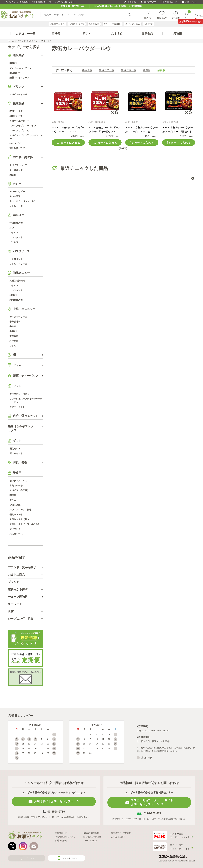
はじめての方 (150, 2)
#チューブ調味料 (112, 24)
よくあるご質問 (118, 837)
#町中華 (149, 24)
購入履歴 (176, 18)
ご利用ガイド (171, 2)
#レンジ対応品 (133, 24)
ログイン (148, 18)
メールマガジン (90, 841)
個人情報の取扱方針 (92, 837)
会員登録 (132, 2)
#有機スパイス (77, 24)
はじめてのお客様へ (92, 833)
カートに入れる (71, 143)
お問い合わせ (191, 2)
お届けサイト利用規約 (121, 833)
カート (187, 15)
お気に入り (162, 18)
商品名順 (87, 70)
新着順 (147, 70)
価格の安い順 (106, 70)
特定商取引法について (65, 837)
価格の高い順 (128, 70)
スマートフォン (70, 858)
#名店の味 (94, 24)
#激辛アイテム (58, 24)
